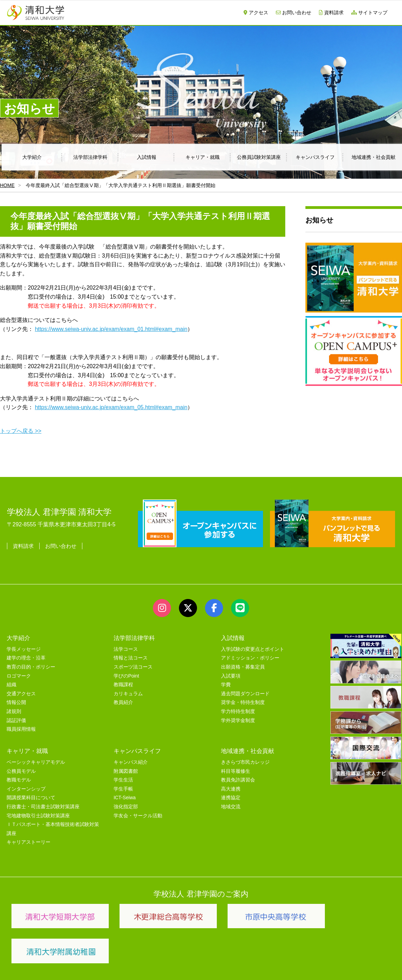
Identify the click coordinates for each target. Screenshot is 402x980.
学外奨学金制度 (238, 719)
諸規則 (14, 710)
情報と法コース (131, 657)
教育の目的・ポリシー (31, 666)
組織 (11, 684)
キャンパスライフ (315, 157)
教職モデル (19, 779)
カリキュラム (128, 693)
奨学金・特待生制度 (243, 701)
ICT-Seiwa (125, 797)
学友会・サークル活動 (138, 814)
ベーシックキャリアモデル (36, 761)
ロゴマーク (19, 675)
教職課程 (123, 684)
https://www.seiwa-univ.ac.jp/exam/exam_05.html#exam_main (111, 407)
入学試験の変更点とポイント (253, 648)
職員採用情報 (21, 728)
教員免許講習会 (238, 779)
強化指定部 (126, 806)
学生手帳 (123, 788)
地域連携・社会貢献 (248, 750)
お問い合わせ (294, 13)
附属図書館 (126, 770)
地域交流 (231, 806)
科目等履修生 (236, 770)
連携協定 (231, 797)
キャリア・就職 (203, 157)
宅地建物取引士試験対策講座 (38, 814)
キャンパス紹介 (131, 761)
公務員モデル (21, 770)
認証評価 (16, 719)
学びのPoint (126, 675)
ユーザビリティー (101, 958)
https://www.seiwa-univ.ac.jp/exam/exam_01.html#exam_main (111, 329)
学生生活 (123, 779)
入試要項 (231, 675)
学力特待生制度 (238, 710)
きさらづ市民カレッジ (245, 761)
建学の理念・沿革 (26, 657)
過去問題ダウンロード (245, 693)
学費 (226, 684)
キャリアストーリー (28, 841)
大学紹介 (32, 157)
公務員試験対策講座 (259, 157)
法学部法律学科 (90, 157)
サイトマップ (369, 13)
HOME (7, 185)
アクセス (256, 13)
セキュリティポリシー (153, 958)
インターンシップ (26, 788)
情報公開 (16, 701)
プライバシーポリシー (208, 958)
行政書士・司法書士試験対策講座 (43, 806)
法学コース (126, 648)
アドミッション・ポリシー (250, 657)
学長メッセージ (24, 648)
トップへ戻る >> (21, 431)
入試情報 (147, 157)
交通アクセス (21, 693)
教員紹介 (123, 701)
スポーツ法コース (133, 666)
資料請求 (331, 13)
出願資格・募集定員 (243, 666)
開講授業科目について (31, 797)
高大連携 (231, 788)
